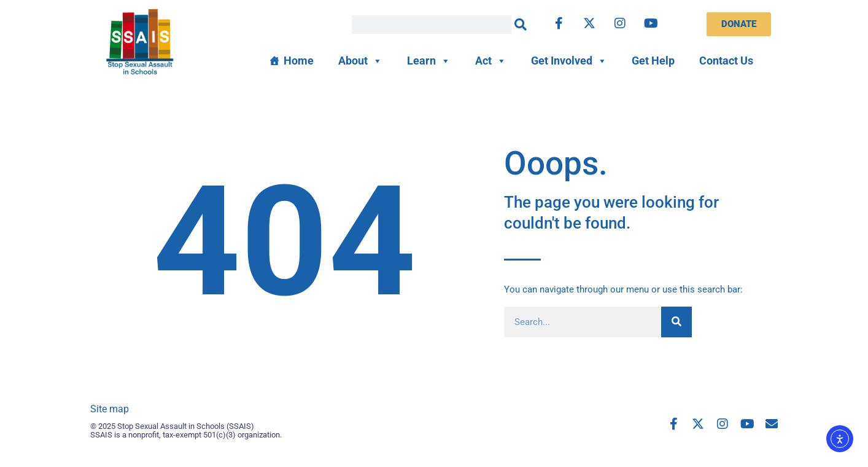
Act (491, 61)
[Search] (521, 25)
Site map (110, 409)
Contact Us (726, 61)
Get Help (653, 61)
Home (299, 61)
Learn (429, 61)
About (360, 61)
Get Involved (569, 61)
